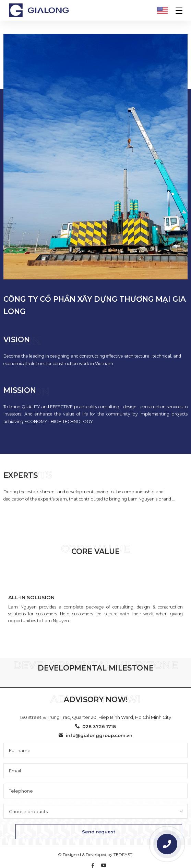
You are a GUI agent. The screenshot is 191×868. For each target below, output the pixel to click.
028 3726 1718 (95, 726)
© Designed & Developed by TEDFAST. (96, 854)
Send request (99, 832)
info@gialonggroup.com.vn (95, 735)
